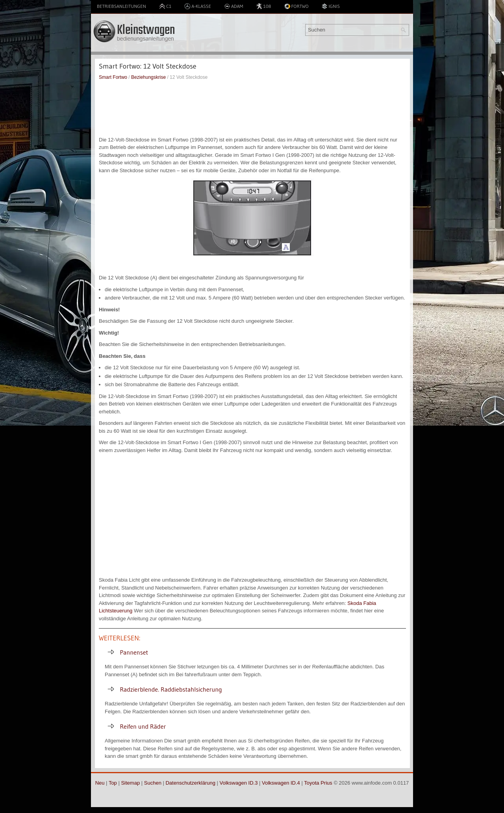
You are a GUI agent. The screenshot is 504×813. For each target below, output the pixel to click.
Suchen (153, 783)
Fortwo (296, 6)
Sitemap (130, 783)
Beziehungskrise (148, 77)
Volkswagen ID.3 (239, 783)
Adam (234, 6)
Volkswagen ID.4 (281, 783)
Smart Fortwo (113, 77)
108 (263, 6)
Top (113, 783)
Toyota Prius (318, 783)
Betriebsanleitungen (121, 6)
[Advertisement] (252, 108)
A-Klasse (198, 6)
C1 (165, 6)
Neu (100, 783)
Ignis (331, 6)
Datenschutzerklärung (190, 783)
